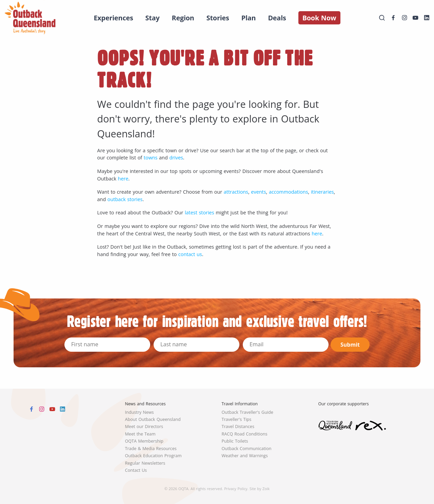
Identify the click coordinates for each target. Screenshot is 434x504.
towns (151, 158)
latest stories (200, 212)
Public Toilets (235, 441)
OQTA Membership (144, 441)
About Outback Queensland (153, 419)
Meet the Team (140, 434)
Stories (218, 18)
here (123, 179)
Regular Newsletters (145, 463)
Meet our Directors (144, 427)
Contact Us (136, 470)
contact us (190, 254)
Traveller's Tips (237, 419)
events (258, 192)
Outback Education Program (153, 456)
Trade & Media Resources (151, 449)
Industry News (140, 412)
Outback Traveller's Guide (248, 412)
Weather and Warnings (245, 456)
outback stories (125, 199)
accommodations (289, 192)
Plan (249, 18)
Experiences (113, 18)
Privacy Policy (236, 489)
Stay (153, 18)
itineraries (322, 192)
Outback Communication (247, 449)
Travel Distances (238, 427)
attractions (236, 192)
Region (183, 18)
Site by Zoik (260, 489)
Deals (277, 18)
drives (176, 158)
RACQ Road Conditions (245, 434)
